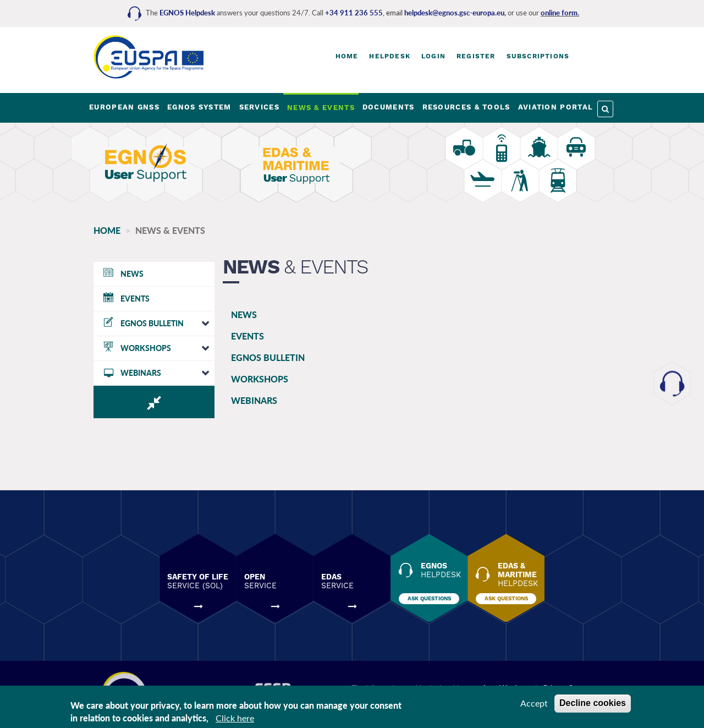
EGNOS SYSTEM (199, 107)
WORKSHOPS (260, 379)
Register (476, 56)
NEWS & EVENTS (321, 108)
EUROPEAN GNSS (124, 107)
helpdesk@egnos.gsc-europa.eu (454, 13)
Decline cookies (593, 703)
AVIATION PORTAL (556, 107)
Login (433, 56)
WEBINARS (254, 400)
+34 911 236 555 (354, 13)
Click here (235, 718)
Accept (534, 703)
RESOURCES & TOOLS (466, 107)
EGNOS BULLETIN (268, 357)
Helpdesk (390, 56)
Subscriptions (538, 56)
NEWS (244, 314)
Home (347, 56)
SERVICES (259, 107)
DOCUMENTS (389, 107)
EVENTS (248, 336)
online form (559, 13)
